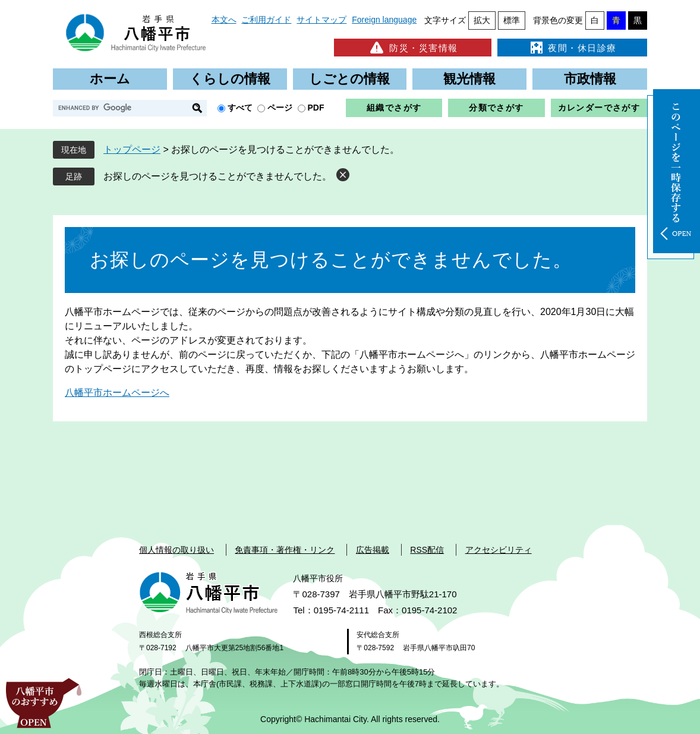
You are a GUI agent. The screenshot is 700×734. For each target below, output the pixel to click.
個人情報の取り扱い (176, 550)
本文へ (224, 20)
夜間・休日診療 (572, 48)
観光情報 (469, 79)
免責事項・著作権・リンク (285, 550)
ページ (280, 108)
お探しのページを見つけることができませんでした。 (217, 176)
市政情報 (590, 79)
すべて (240, 108)
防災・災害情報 (413, 48)
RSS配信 (427, 550)
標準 (512, 20)
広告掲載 (373, 550)
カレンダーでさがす (599, 108)
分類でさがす (496, 108)
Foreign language (384, 20)
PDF (316, 108)
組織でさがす (394, 108)
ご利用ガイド (266, 20)
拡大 (482, 20)
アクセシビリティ (499, 550)
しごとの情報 (349, 79)
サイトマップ (321, 20)
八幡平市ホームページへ (117, 393)
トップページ (132, 149)
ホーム (110, 79)
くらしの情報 (230, 79)
